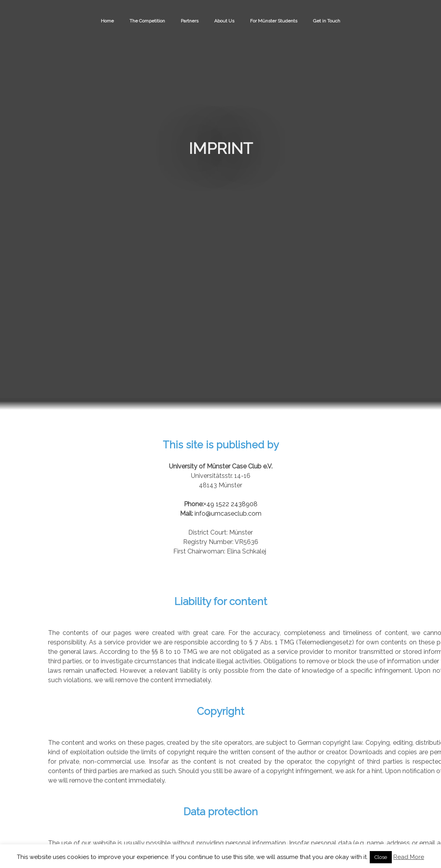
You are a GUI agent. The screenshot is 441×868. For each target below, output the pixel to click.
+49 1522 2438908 (231, 504)
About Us (224, 21)
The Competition (147, 21)
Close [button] (381, 857)
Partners (190, 21)
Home (107, 21)
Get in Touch (327, 21)
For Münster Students (274, 21)
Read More (409, 857)
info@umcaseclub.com (228, 514)
